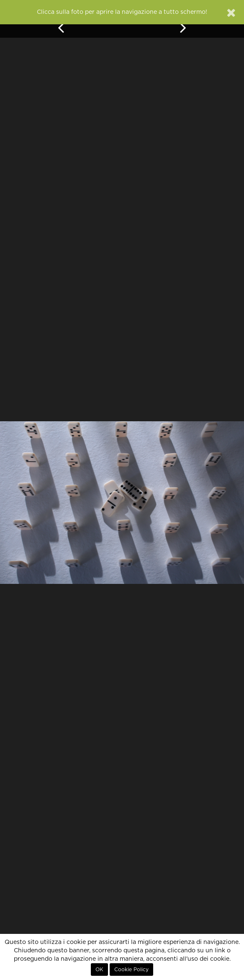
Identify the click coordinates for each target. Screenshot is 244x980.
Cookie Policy (131, 970)
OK (99, 970)
